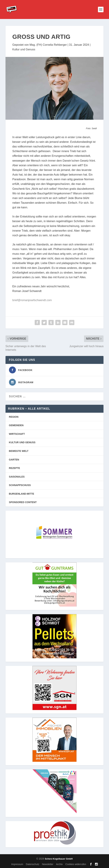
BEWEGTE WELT (19, 451)
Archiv (59, 864)
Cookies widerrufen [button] (76, 864)
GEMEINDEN (16, 425)
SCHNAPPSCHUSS (20, 485)
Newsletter (48, 864)
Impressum (17, 864)
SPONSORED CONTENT (23, 502)
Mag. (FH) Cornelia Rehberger (48, 45)
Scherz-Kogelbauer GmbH (59, 859)
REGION (14, 417)
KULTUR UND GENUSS (22, 442)
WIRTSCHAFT (17, 434)
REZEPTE (15, 468)
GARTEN (14, 460)
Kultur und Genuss (24, 49)
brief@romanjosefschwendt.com (32, 300)
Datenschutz (33, 864)
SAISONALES (17, 477)
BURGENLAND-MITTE (22, 494)
